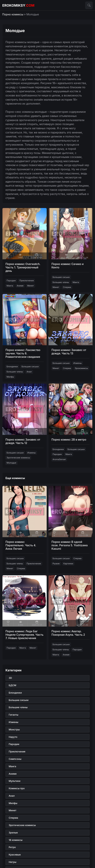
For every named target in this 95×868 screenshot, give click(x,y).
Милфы (10, 377)
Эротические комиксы (18, 458)
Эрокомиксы (81, 368)
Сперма (67, 287)
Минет (31, 286)
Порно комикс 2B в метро (69, 440)
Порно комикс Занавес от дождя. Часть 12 (23, 441)
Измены (77, 363)
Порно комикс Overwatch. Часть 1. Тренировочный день (23, 267)
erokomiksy (18, 5)
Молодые (12, 463)
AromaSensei (59, 459)
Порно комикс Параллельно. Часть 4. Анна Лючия (21, 545)
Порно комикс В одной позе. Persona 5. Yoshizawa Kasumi (70, 545)
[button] (89, 5)
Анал (29, 372)
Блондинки (12, 367)
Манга (10, 286)
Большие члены (61, 282)
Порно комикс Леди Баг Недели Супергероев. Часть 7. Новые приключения (24, 635)
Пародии (11, 281)
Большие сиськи (61, 277)
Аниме (20, 286)
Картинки (68, 564)
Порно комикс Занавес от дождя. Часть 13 (69, 352)
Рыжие (56, 564)
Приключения (27, 281)
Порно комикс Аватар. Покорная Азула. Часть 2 (68, 633)
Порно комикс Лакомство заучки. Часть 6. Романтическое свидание (23, 353)
